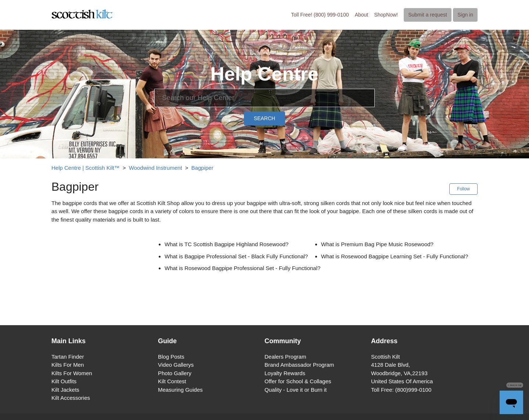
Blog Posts (171, 357)
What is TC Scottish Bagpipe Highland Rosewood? (226, 244)
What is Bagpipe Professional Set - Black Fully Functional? (236, 256)
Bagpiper (202, 168)
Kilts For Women (72, 373)
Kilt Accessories (71, 398)
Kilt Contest (172, 381)
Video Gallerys (176, 365)
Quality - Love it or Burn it (296, 390)
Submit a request (428, 15)
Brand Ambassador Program (299, 365)
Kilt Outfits (64, 381)
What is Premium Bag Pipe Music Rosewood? (377, 244)
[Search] (264, 98)
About (362, 15)
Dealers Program (285, 357)
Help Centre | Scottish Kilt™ (86, 168)
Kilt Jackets (65, 390)
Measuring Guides (180, 390)
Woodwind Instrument (156, 168)
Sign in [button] (465, 15)
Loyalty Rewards (285, 373)
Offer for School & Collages (298, 381)
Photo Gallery (175, 373)
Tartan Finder (68, 357)
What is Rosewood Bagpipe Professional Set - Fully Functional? (242, 268)
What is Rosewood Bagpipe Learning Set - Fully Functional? (395, 256)
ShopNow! (386, 15)
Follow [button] (463, 189)
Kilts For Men (68, 365)
